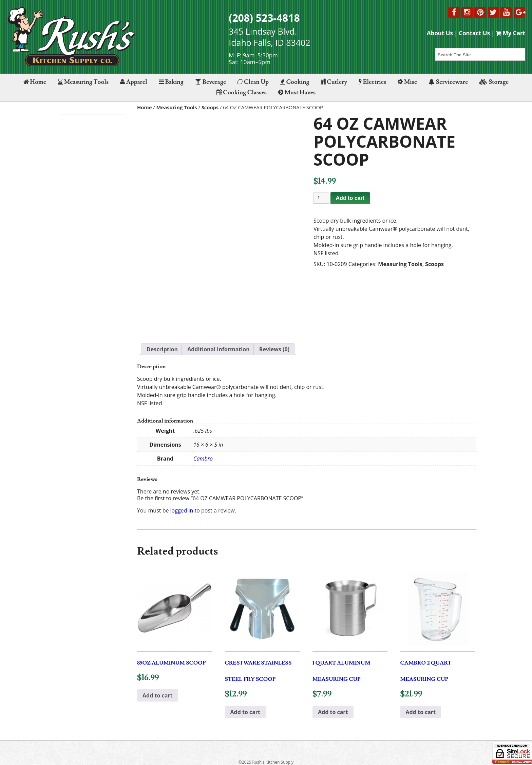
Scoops (210, 107)
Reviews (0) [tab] (274, 349)
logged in (182, 510)
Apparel (134, 82)
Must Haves (297, 92)
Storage (494, 82)
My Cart (510, 33)
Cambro (203, 459)
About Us (440, 33)
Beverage (211, 82)
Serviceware (448, 82)
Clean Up (253, 82)
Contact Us (474, 33)
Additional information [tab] (218, 349)
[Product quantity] (321, 198)
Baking (171, 82)
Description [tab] (162, 349)
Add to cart (350, 198)
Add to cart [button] (158, 695)
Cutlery (334, 82)
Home (35, 82)
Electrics (372, 82)
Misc (407, 82)
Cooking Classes (242, 92)
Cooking (295, 82)
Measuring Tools (83, 82)
